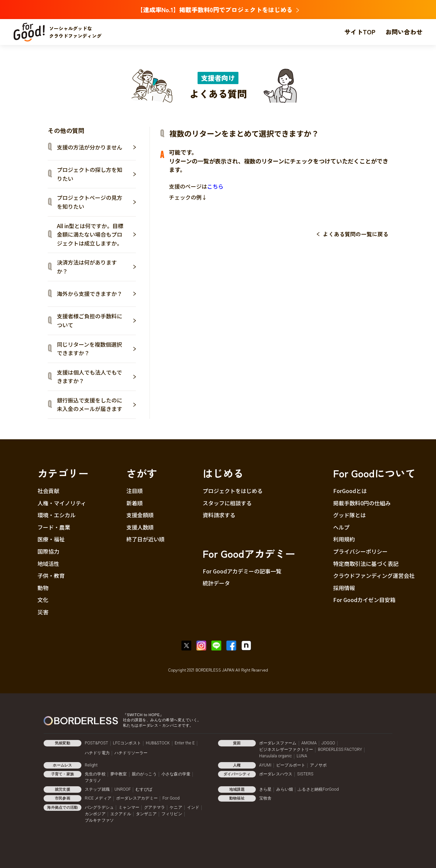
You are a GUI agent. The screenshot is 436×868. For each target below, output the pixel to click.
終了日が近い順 (145, 539)
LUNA (302, 756)
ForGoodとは (350, 491)
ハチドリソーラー (131, 753)
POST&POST (97, 743)
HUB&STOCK (158, 743)
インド (193, 807)
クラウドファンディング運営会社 (374, 575)
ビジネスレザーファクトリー (286, 749)
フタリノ (93, 780)
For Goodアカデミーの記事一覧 (242, 571)
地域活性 (48, 564)
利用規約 (344, 539)
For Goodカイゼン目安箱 (364, 600)
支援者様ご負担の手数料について (96, 320)
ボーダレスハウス (276, 774)
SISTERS (305, 774)
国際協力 (48, 551)
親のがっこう (144, 774)
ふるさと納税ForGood (318, 789)
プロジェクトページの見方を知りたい (96, 202)
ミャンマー (129, 807)
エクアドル (121, 814)
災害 (43, 612)
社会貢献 (48, 491)
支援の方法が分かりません (96, 147)
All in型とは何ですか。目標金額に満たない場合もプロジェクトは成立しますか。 (96, 234)
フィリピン (172, 814)
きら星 (266, 789)
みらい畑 (285, 789)
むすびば (144, 789)
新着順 (135, 503)
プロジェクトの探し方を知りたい (96, 174)
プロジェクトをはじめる (233, 491)
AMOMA (309, 743)
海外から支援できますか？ (96, 294)
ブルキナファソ (99, 820)
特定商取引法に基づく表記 (366, 564)
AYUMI (265, 765)
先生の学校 (95, 774)
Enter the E (185, 743)
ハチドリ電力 (97, 753)
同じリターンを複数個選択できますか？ (96, 349)
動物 (43, 588)
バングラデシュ (99, 807)
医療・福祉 (51, 539)
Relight (91, 765)
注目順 (135, 491)
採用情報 (344, 588)
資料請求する (219, 515)
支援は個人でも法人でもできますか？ (96, 377)
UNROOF (123, 789)
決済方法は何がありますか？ (96, 267)
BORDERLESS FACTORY (340, 749)
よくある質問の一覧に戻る (356, 234)
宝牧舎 (266, 798)
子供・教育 (51, 575)
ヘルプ (341, 527)
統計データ (216, 583)
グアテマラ (154, 807)
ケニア (176, 807)
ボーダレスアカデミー (137, 798)
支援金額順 (140, 515)
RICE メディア (98, 798)
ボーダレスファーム (278, 743)
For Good (171, 798)
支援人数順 (140, 527)
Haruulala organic (276, 756)
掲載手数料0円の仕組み (362, 503)
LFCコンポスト (127, 743)
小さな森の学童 (176, 774)
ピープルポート (291, 765)
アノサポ (318, 765)
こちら (215, 186)
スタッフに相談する (227, 503)
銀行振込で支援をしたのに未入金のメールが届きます (96, 405)
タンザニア (146, 814)
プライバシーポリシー (360, 551)
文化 (43, 600)
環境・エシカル (57, 515)
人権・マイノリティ (62, 503)
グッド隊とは (349, 515)
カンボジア (95, 814)
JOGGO (328, 743)
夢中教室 (119, 774)
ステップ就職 (97, 789)
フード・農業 (54, 527)
